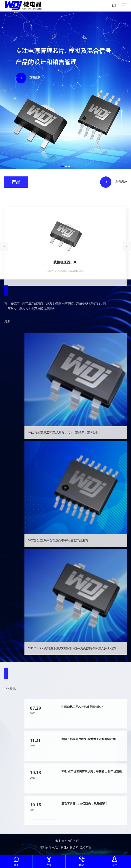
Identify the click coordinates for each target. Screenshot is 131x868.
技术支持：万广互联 (66, 841)
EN (114, 6)
